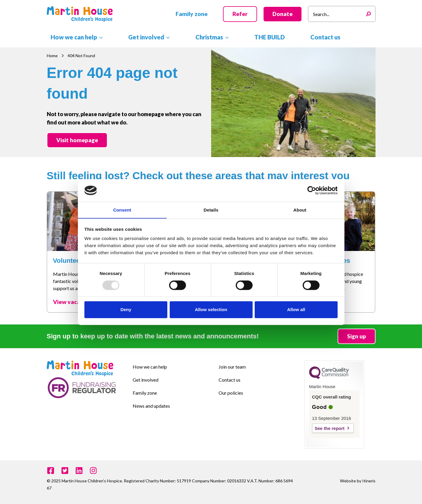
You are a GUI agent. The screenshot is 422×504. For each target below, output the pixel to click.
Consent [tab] (122, 210)
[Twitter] (65, 471)
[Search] (370, 14)
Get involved (146, 380)
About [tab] (300, 210)
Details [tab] (211, 210)
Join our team (232, 367)
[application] (96, 37)
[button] (192, 14)
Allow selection (211, 309)
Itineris (369, 481)
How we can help (150, 367)
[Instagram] (93, 471)
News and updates (151, 406)
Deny (126, 309)
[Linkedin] (79, 471)
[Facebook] (51, 471)
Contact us (230, 380)
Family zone (145, 393)
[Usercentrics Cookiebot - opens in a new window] (312, 190)
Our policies (231, 393)
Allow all (296, 309)
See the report (330, 428)
